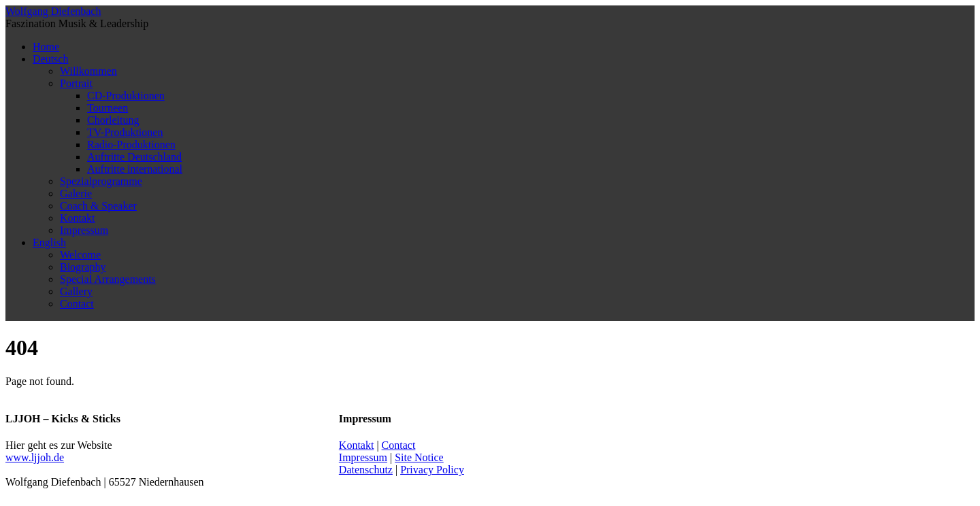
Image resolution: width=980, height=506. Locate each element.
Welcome (80, 255)
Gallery (76, 291)
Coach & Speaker (98, 206)
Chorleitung (113, 120)
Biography (83, 267)
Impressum (84, 230)
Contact (77, 304)
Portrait (76, 83)
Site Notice (419, 457)
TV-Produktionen (125, 132)
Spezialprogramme (101, 181)
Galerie (76, 193)
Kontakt (78, 218)
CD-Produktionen (126, 96)
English (49, 242)
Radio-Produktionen (131, 145)
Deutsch (50, 59)
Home (46, 47)
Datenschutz (366, 470)
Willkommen (88, 71)
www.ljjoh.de (35, 457)
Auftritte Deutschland (134, 157)
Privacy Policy (432, 470)
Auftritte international (135, 169)
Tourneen (108, 108)
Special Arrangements (108, 279)
